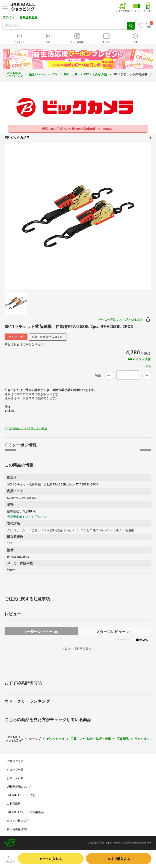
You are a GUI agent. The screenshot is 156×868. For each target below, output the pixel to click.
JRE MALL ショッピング (14, 74)
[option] (78, 216)
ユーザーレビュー (41, 632)
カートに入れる (51, 859)
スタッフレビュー (115, 632)
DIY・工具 (71, 74)
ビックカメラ (78, 138)
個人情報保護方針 (18, 829)
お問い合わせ (15, 778)
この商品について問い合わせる (124, 320)
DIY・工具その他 (96, 74)
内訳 (149, 366)
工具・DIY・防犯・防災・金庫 (91, 739)
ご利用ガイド (15, 761)
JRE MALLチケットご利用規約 (26, 812)
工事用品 (123, 739)
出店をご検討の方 (18, 821)
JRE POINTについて (19, 787)
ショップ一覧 (15, 770)
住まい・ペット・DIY (43, 74)
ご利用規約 (14, 804)
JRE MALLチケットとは (21, 795)
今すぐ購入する (119, 859)
